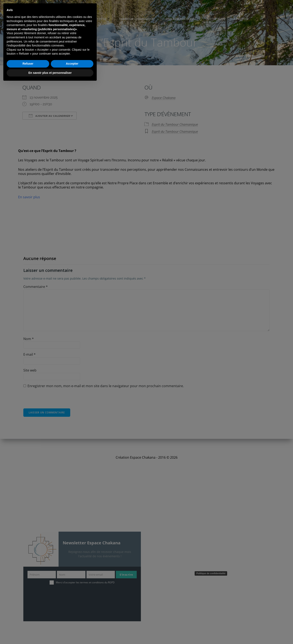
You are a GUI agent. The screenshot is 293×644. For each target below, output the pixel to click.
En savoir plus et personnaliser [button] (50, 633)
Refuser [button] (28, 624)
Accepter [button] (72, 624)
